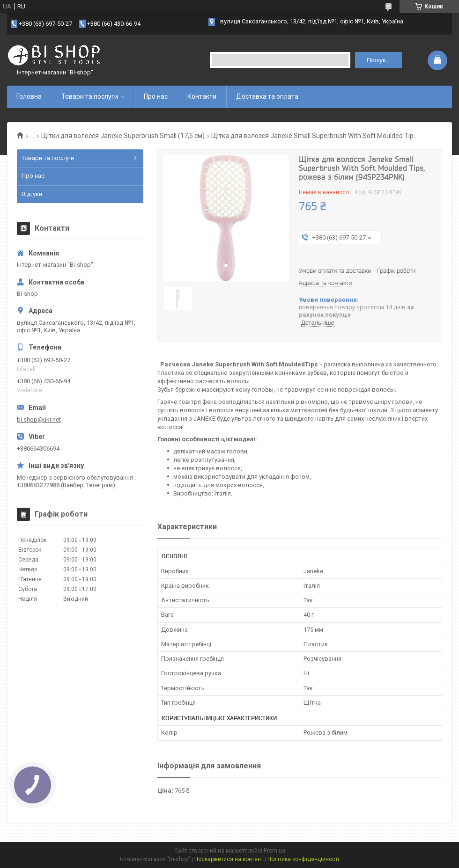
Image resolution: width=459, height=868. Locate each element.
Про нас (156, 96)
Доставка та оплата (267, 96)
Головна (29, 96)
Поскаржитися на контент (229, 859)
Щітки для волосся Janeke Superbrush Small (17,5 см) (123, 136)
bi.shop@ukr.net (39, 419)
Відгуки (32, 194)
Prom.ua (274, 851)
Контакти (202, 96)
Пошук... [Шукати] (379, 60)
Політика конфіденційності (303, 859)
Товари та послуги (90, 96)
